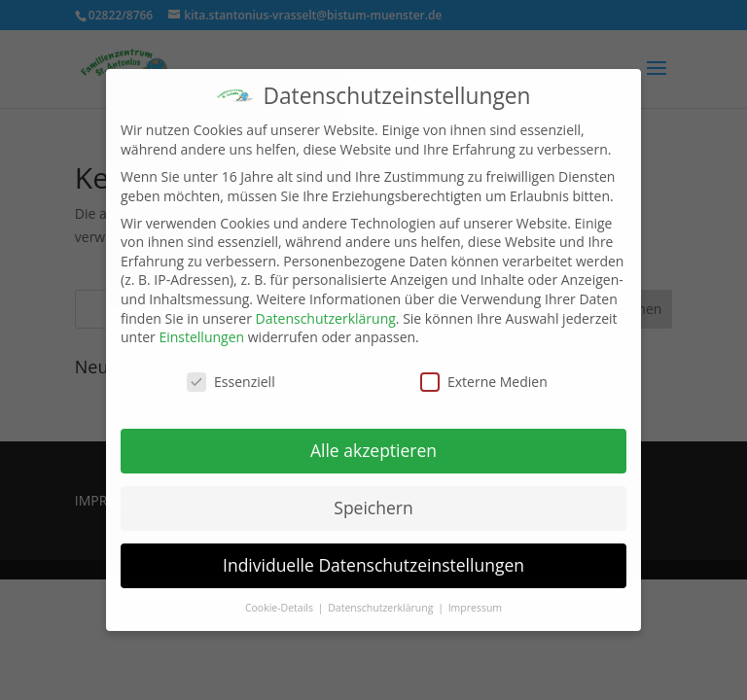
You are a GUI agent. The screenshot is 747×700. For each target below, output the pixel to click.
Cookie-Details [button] (281, 608)
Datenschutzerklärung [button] (382, 608)
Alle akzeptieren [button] (373, 450)
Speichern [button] (373, 507)
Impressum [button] (475, 608)
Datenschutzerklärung (326, 318)
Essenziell (231, 382)
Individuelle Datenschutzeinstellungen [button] (373, 565)
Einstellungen (201, 337)
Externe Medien (484, 382)
